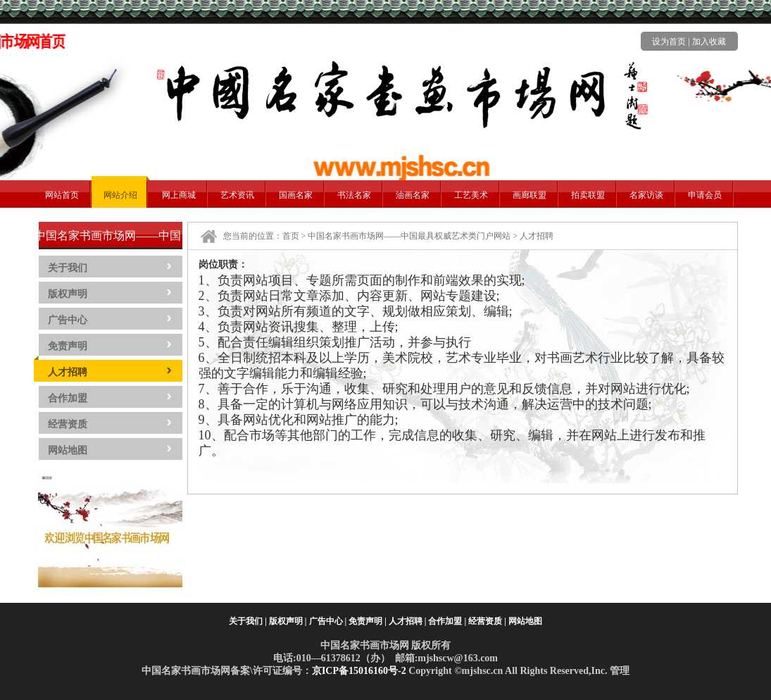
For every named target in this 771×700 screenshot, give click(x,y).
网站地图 (68, 450)
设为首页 (669, 42)
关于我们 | (248, 621)
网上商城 (179, 195)
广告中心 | (328, 621)
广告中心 (68, 320)
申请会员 (705, 195)
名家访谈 (646, 195)
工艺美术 (471, 195)
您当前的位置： (253, 236)
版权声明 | (288, 621)
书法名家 (354, 195)
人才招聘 (68, 372)
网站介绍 (120, 195)
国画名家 (296, 195)
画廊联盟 (529, 195)
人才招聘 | (408, 621)
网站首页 (62, 195)
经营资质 (68, 424)
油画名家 (413, 195)
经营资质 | (487, 621)
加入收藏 (709, 42)
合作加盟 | (447, 621)
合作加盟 (68, 398)
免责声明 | (368, 621)
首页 (291, 236)
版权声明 (68, 294)
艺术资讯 (237, 195)
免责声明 (68, 346)
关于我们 (68, 268)
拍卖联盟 (588, 195)
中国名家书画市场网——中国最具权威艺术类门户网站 (409, 236)
